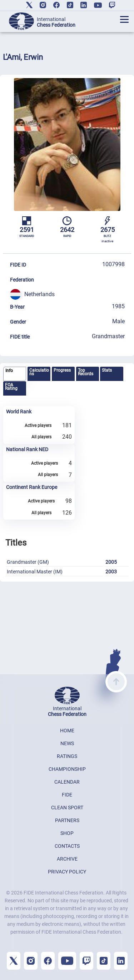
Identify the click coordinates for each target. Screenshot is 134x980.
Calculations (39, 372)
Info (9, 371)
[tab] (15, 374)
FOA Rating (11, 387)
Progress (62, 370)
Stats (107, 370)
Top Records (86, 372)
